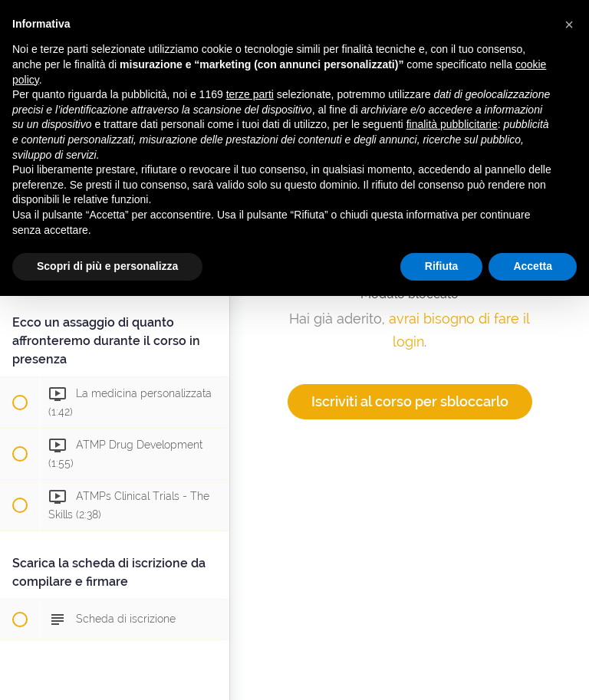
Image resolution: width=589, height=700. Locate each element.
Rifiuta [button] (442, 266)
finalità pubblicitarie (452, 124)
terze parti (250, 94)
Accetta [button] (533, 266)
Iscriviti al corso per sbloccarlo (410, 401)
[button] (569, 25)
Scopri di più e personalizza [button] (107, 266)
